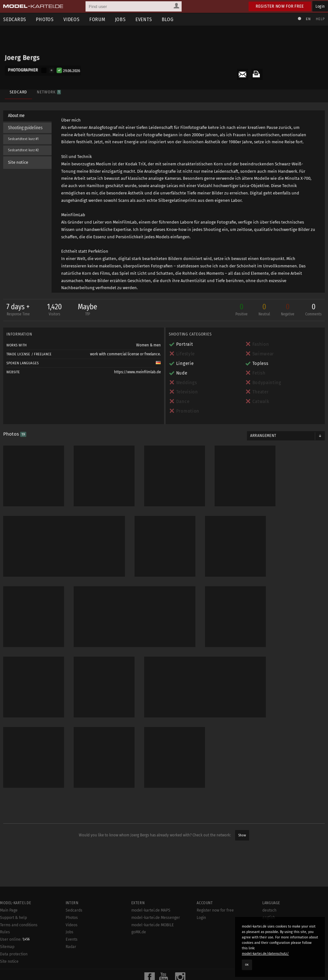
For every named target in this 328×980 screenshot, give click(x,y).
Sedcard (18, 92)
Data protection (14, 954)
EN (308, 19)
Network (49, 92)
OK (247, 965)
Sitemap (7, 947)
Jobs (120, 19)
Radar (71, 947)
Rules (5, 932)
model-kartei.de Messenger (156, 918)
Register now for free (280, 6)
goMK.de (139, 932)
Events (144, 19)
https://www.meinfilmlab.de (137, 372)
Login (320, 6)
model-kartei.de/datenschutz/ (265, 954)
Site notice (18, 162)
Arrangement (263, 436)
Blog (168, 19)
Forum (97, 19)
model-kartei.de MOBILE (153, 925)
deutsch (269, 910)
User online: (15, 939)
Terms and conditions (19, 925)
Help (320, 19)
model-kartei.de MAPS (151, 910)
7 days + (18, 310)
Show (242, 835)
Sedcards (74, 910)
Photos (45, 19)
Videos (72, 19)
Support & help (13, 918)
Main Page (9, 910)
